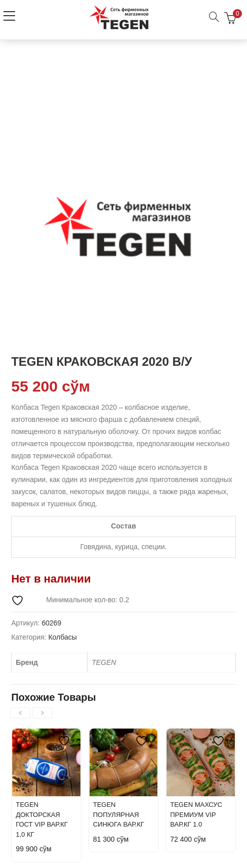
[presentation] (20, 713)
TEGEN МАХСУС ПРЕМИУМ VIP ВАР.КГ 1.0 (196, 814)
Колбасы (62, 637)
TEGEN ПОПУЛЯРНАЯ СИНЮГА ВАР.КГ (119, 814)
